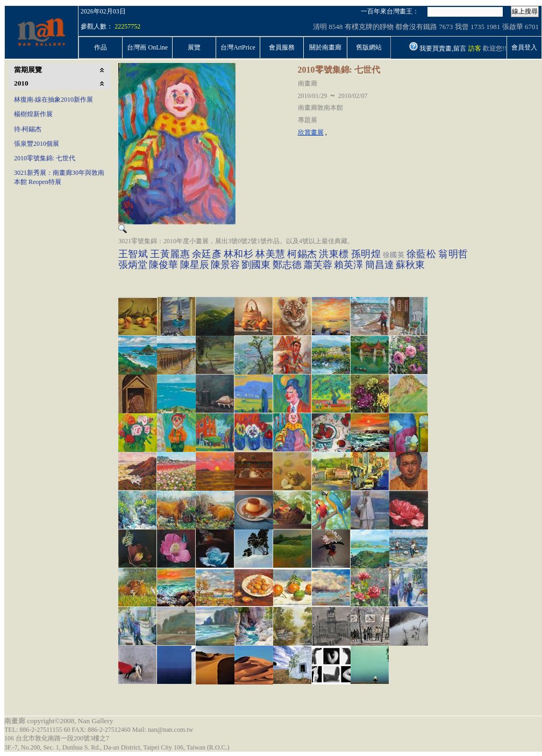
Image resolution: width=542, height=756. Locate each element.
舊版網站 (369, 47)
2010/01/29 (313, 96)
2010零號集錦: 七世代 (339, 70)
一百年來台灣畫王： (390, 11)
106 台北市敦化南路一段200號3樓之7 (57, 738)
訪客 (475, 48)
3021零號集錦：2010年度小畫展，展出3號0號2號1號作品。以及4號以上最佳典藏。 (236, 241)
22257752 (127, 26)
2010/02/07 (353, 96)
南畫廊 (308, 83)
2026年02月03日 (103, 11)
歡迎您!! (495, 48)
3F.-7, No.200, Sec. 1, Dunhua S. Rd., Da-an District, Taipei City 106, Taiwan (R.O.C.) (117, 747)
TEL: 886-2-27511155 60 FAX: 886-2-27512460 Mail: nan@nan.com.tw (99, 730)
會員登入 (524, 47)
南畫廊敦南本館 (320, 108)
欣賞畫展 (311, 132)
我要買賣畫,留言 (443, 48)
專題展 (308, 120)
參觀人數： (97, 26)
